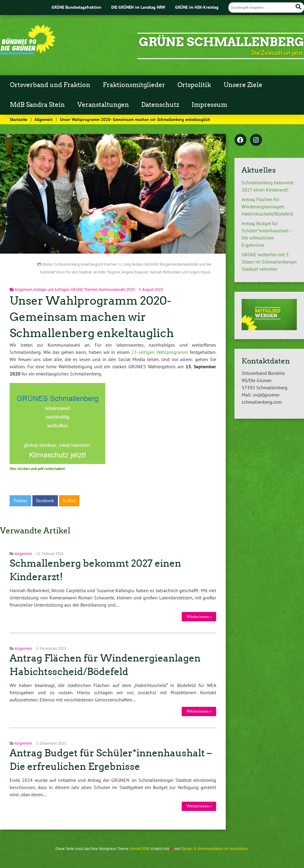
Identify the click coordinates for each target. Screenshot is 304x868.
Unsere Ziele (243, 85)
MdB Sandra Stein (37, 105)
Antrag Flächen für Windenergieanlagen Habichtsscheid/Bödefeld (267, 206)
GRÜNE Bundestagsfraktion (76, 7)
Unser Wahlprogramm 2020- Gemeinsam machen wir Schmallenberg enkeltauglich (92, 317)
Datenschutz (160, 105)
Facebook (45, 501)
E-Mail (69, 501)
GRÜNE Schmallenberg (221, 42)
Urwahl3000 (140, 849)
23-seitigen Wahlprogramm (160, 352)
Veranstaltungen (103, 105)
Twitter (20, 501)
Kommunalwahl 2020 (117, 289)
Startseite (19, 119)
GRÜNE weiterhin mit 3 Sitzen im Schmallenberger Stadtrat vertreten (269, 262)
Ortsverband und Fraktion (50, 85)
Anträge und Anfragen (52, 289)
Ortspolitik (194, 85)
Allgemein (44, 119)
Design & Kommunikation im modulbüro (214, 849)
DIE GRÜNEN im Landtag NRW (138, 7)
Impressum (209, 105)
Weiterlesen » (199, 617)
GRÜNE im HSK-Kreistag (197, 7)
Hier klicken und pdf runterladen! (37, 469)
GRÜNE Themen (84, 289)
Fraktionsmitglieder (134, 85)
